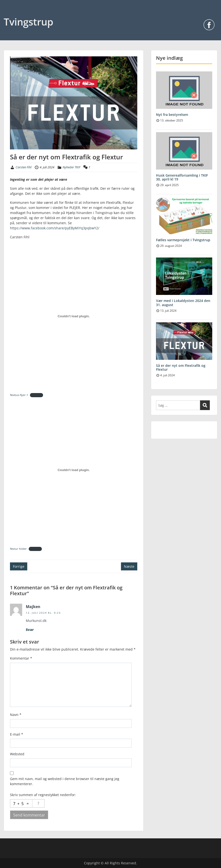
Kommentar (21, 658)
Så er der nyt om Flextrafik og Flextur (181, 368)
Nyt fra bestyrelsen (172, 115)
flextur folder (18, 549)
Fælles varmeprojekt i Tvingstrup (183, 240)
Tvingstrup (28, 22)
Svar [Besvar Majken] (30, 630)
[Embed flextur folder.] (74, 470)
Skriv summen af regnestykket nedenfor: (43, 795)
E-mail (17, 734)
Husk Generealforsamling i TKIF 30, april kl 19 (182, 177)
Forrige (19, 566)
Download (37, 395)
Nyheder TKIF (71, 167)
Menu (9, 14)
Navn (16, 715)
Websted (17, 754)
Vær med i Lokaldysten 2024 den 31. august (183, 303)
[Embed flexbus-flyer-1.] (74, 316)
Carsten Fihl (23, 167)
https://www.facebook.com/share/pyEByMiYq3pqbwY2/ (55, 228)
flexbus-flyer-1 (19, 395)
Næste (129, 566)
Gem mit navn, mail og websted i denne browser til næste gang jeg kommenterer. (65, 781)
